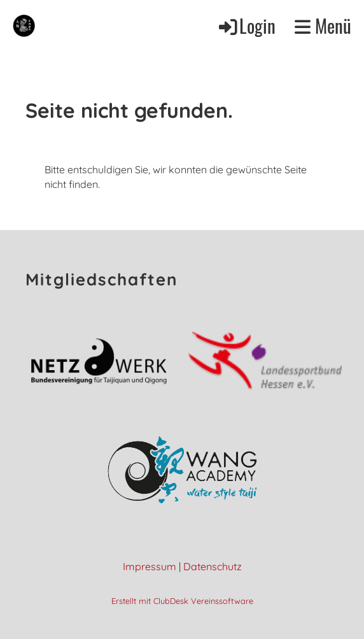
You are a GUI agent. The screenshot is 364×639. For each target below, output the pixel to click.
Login (246, 25)
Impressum (150, 566)
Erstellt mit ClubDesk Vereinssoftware (182, 601)
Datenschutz (213, 566)
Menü (323, 25)
